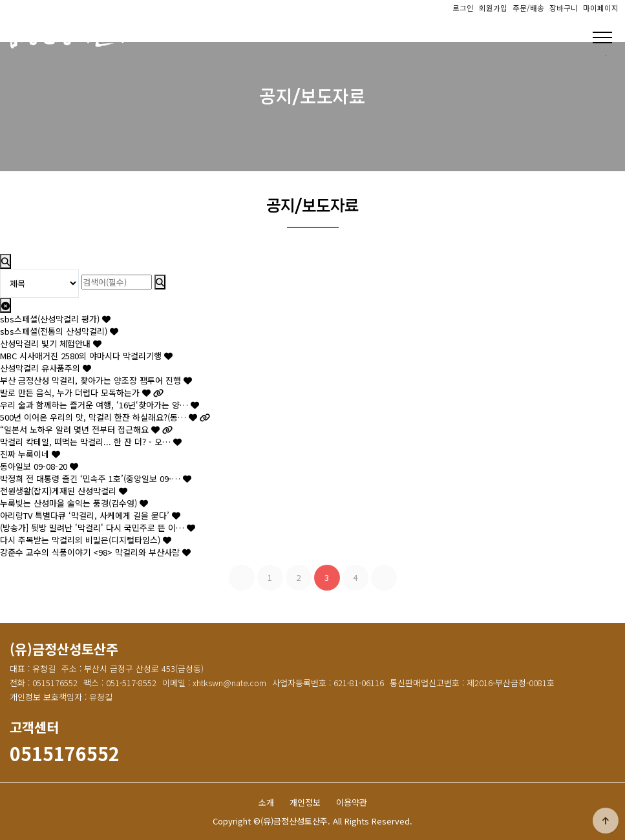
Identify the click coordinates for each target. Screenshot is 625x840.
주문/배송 (528, 8)
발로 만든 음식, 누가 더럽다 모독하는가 (82, 393)
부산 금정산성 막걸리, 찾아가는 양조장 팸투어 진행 (96, 380)
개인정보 (305, 802)
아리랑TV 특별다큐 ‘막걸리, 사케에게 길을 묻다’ (90, 515)
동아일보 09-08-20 (39, 466)
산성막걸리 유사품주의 (46, 368)
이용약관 (352, 802)
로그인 (463, 8)
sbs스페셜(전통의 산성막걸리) (59, 331)
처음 (242, 578)
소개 (266, 802)
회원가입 (493, 8)
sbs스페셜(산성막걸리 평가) (55, 319)
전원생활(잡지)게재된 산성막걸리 (64, 491)
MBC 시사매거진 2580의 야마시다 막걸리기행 (86, 356)
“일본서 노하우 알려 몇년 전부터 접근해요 (86, 429)
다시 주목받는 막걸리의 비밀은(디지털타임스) (86, 540)
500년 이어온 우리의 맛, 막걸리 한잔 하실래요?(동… (105, 417)
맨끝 (384, 578)
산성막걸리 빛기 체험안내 (51, 343)
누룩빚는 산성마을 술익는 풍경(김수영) (74, 503)
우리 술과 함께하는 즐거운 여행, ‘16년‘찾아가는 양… (100, 405)
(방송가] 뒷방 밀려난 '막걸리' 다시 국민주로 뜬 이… (98, 528)
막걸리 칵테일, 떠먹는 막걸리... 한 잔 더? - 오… (91, 442)
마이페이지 (601, 8)
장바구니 (564, 8)
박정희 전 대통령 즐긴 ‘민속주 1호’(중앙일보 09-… (96, 478)
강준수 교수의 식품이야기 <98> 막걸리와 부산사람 (95, 552)
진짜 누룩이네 (30, 454)
